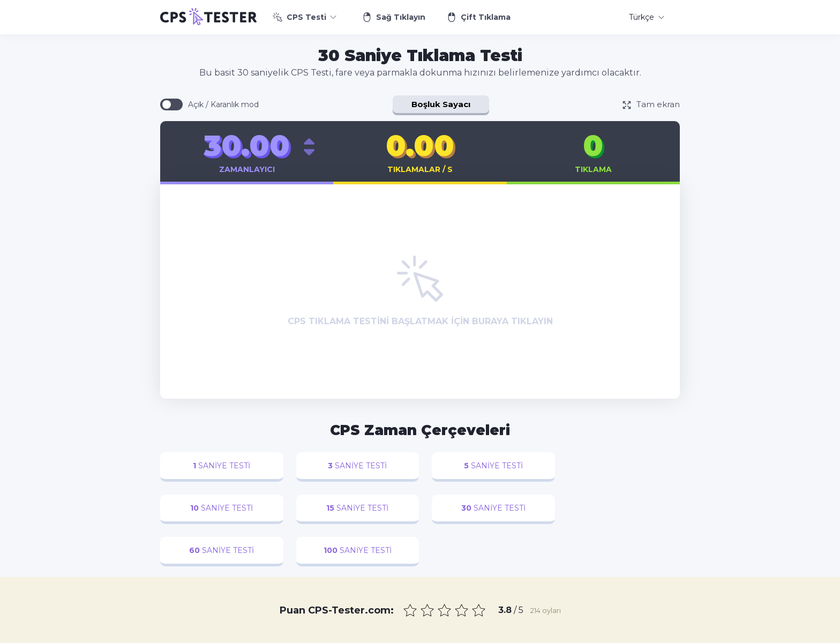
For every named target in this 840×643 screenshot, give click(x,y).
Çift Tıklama (479, 17)
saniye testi (220, 466)
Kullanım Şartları (553, 634)
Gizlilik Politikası (487, 634)
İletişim (437, 634)
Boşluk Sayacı (441, 104)
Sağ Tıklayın (394, 17)
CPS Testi (305, 17)
